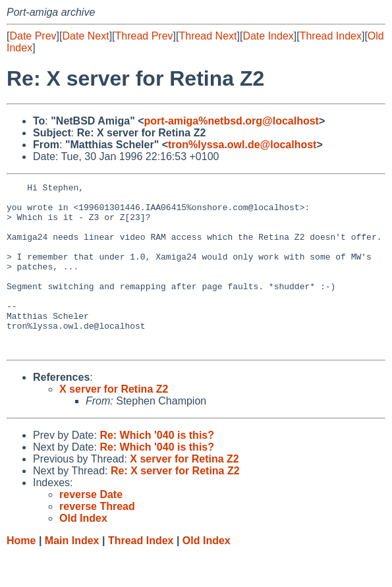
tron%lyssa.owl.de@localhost (242, 145)
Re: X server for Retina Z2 (175, 504)
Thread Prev (144, 36)
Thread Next (208, 36)
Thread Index (331, 36)
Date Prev (33, 36)
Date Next (85, 36)
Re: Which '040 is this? (157, 469)
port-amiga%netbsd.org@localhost (232, 121)
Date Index (268, 36)
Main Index (72, 574)
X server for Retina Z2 (114, 423)
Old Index (207, 574)
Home (21, 574)
